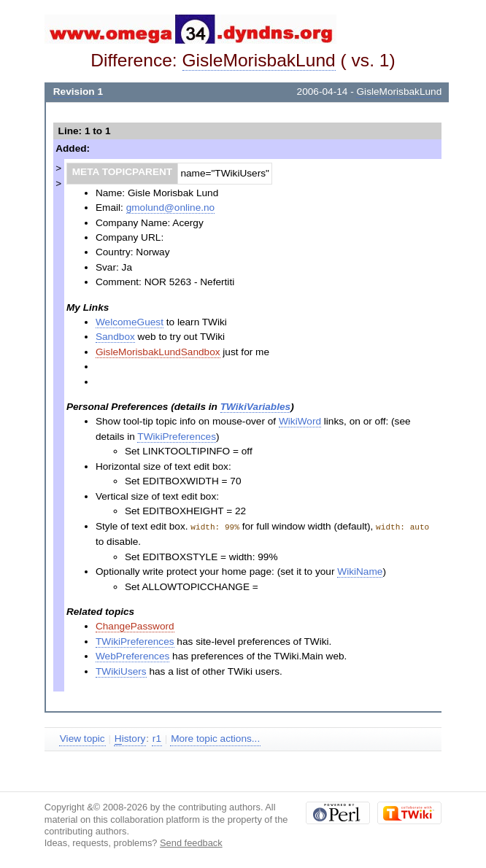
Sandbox (115, 337)
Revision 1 (78, 92)
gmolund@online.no (171, 208)
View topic (82, 738)
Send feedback (191, 842)
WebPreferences (132, 655)
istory (130, 738)
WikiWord (300, 421)
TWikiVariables (255, 407)
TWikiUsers (121, 671)
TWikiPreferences (177, 437)
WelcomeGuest (130, 322)
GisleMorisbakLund (259, 60)
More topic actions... (215, 738)
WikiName (360, 571)
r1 (157, 738)
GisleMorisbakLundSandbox (158, 352)
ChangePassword (135, 625)
